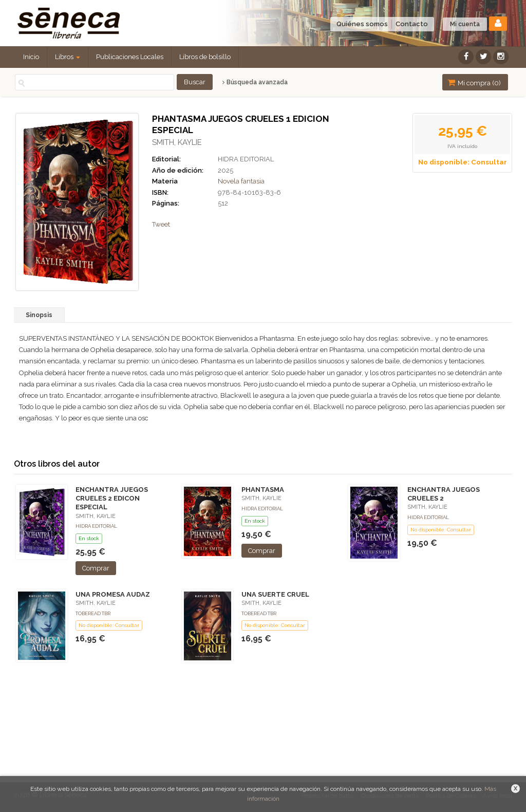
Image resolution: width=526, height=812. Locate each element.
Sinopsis (39, 315)
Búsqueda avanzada (255, 82)
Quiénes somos (362, 24)
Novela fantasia (241, 181)
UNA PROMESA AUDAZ (113, 594)
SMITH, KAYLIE (177, 142)
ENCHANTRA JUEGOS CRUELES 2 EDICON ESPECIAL (112, 498)
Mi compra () (474, 82)
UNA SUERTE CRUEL (275, 594)
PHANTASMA (263, 490)
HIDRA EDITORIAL (246, 159)
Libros (68, 57)
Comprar (96, 568)
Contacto (412, 24)
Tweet (161, 224)
